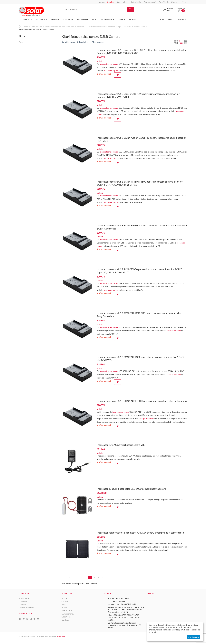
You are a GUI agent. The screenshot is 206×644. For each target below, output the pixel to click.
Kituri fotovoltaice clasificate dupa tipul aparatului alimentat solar (116, 27)
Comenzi (22, 604)
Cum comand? (150, 2)
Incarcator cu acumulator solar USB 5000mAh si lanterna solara (131, 489)
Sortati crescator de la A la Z (75, 42)
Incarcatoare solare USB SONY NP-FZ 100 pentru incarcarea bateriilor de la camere (142, 401)
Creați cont (23, 601)
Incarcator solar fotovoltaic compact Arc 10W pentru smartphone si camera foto (140, 533)
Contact (175, 2)
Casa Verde (164, 2)
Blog (118, 2)
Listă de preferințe (27, 608)
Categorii (25, 19)
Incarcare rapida (111, 71)
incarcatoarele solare (109, 64)
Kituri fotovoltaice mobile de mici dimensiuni (65, 27)
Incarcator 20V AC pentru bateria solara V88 (121, 445)
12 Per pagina (97, 42)
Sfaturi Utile (136, 2)
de (56, 636)
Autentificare (24, 598)
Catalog (111, 2)
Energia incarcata (146, 418)
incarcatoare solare (121, 412)
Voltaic (100, 61)
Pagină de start (20, 27)
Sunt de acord (193, 637)
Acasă (102, 2)
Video (126, 2)
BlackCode (61, 636)
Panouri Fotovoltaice (33, 27)
